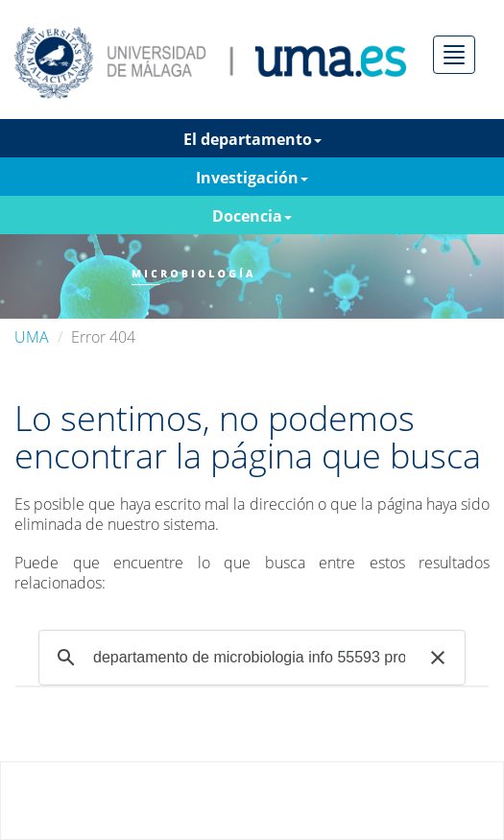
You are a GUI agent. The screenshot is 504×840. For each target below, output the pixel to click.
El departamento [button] (252, 139)
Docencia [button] (252, 216)
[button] (438, 658)
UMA (32, 337)
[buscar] (249, 658)
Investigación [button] (252, 178)
